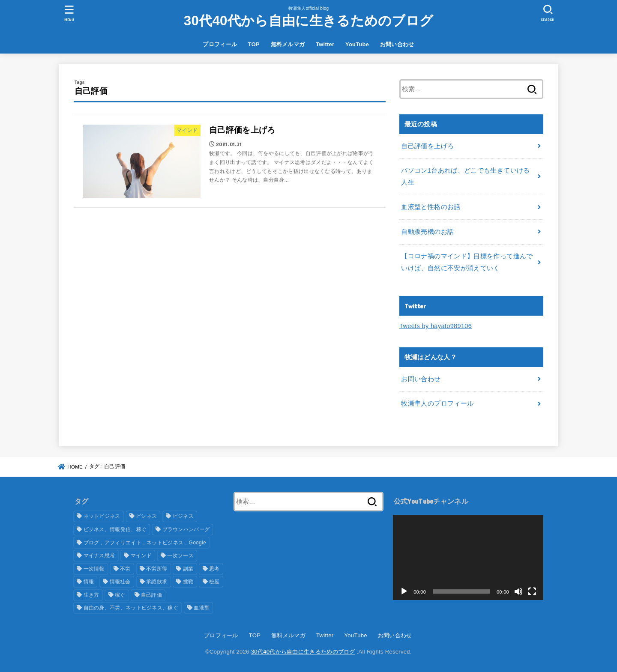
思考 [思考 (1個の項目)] (214, 569)
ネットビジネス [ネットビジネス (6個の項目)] (102, 516)
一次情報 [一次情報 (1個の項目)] (94, 569)
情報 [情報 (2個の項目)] (89, 582)
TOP (254, 44)
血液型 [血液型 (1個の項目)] (202, 608)
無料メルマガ (288, 44)
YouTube (357, 44)
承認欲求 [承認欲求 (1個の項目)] (157, 582)
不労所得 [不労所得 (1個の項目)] (157, 569)
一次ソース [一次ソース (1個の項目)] (180, 556)
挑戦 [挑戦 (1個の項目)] (188, 582)
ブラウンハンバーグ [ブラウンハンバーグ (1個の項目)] (186, 529)
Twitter (325, 44)
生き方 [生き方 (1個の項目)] (91, 595)
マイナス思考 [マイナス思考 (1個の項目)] (99, 556)
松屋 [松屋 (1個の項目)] (214, 582)
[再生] (404, 591)
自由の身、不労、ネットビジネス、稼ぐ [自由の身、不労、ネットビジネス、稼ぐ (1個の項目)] (131, 608)
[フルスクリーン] (532, 591)
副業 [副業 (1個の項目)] (188, 569)
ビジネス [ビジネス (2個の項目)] (183, 516)
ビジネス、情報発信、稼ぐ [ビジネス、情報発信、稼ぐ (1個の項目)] (115, 529)
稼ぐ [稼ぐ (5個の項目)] (120, 595)
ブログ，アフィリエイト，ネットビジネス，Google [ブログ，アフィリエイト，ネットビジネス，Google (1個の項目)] (145, 543)
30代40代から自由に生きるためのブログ (309, 21)
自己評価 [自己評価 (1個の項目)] (151, 595)
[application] (468, 557)
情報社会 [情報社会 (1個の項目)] (120, 582)
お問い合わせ (397, 44)
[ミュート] (518, 591)
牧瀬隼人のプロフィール (437, 403)
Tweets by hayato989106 (436, 326)
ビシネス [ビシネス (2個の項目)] (146, 516)
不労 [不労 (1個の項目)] (125, 569)
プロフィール (220, 44)
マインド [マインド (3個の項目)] (141, 556)
